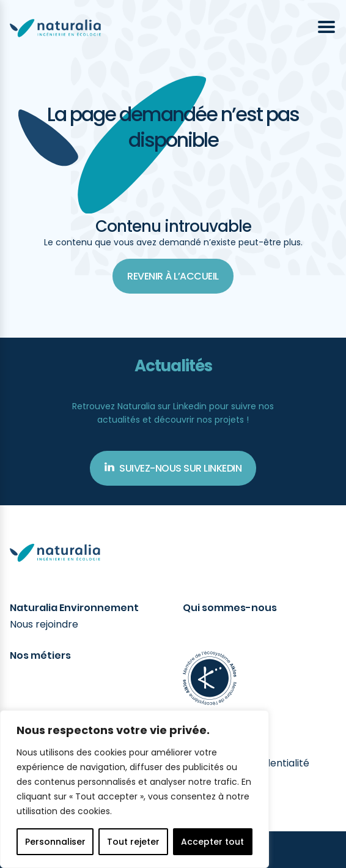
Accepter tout (212, 842)
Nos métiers (40, 656)
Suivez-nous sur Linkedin (173, 468)
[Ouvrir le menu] (326, 27)
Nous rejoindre (44, 624)
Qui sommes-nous (230, 608)
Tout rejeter (133, 842)
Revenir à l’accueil (173, 276)
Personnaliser (55, 842)
